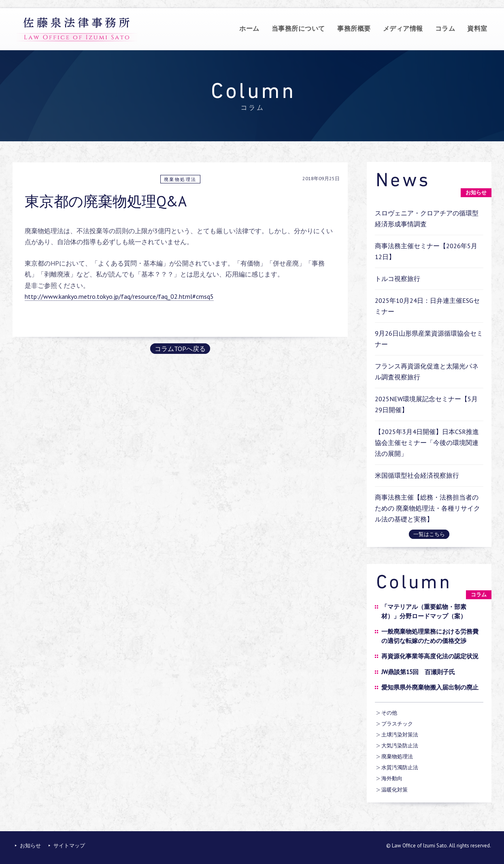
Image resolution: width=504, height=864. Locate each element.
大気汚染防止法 (400, 746)
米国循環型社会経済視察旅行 (417, 475)
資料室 (477, 28)
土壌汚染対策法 (400, 735)
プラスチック (397, 724)
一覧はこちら (429, 534)
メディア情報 (403, 28)
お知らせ (30, 846)
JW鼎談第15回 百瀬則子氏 (418, 672)
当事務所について (298, 28)
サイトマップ (69, 846)
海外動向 (392, 778)
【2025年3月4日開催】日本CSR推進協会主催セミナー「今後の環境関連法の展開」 (427, 443)
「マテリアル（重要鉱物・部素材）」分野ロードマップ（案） (424, 611)
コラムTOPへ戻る (180, 349)
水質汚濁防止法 (400, 767)
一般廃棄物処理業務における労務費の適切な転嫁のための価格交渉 (430, 636)
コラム (445, 28)
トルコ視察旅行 (398, 279)
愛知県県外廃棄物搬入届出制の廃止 (430, 687)
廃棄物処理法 (180, 179)
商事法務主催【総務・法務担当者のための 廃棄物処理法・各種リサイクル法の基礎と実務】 (427, 508)
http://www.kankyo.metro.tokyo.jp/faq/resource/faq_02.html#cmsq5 (119, 296)
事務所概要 (354, 28)
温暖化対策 (394, 790)
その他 (389, 713)
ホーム (249, 28)
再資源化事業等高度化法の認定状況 (430, 656)
